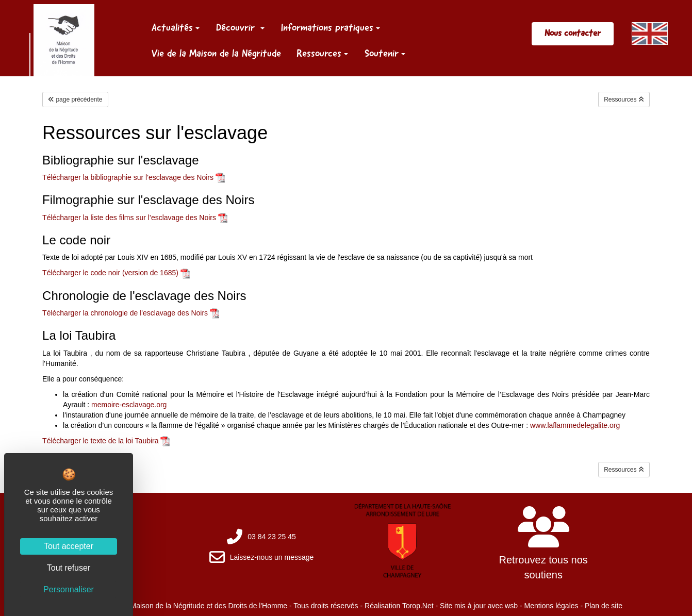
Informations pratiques (331, 27)
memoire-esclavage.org (129, 405)
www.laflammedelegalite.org (575, 425)
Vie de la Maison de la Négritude (216, 53)
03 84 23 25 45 (271, 537)
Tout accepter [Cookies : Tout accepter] (69, 546)
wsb (511, 606)
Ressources (322, 53)
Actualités (176, 27)
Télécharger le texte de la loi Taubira (100, 441)
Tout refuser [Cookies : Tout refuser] (69, 568)
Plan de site (604, 606)
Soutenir (385, 53)
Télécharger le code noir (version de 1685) (110, 273)
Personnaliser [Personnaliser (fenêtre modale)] (69, 589)
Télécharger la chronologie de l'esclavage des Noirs (125, 313)
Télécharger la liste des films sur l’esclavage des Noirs (129, 218)
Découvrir (240, 27)
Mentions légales (551, 606)
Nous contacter (573, 33)
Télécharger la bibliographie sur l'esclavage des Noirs (128, 177)
